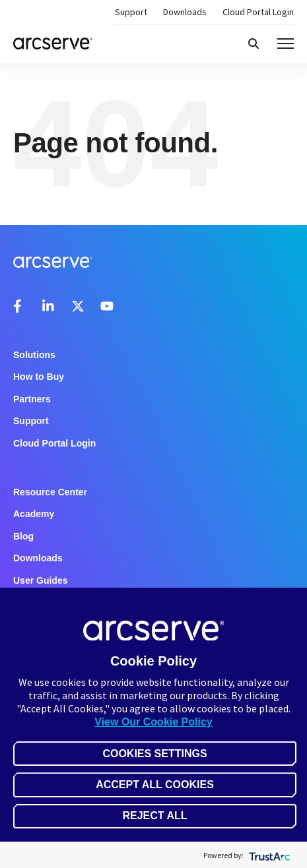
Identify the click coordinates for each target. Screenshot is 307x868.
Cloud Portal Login (258, 12)
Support (131, 12)
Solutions (34, 355)
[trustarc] (268, 855)
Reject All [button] (154, 816)
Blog (23, 536)
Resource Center (50, 492)
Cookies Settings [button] (154, 754)
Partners (32, 399)
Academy (34, 514)
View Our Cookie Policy (153, 722)
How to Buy (39, 377)
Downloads (185, 12)
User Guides (40, 580)
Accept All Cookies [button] (155, 785)
